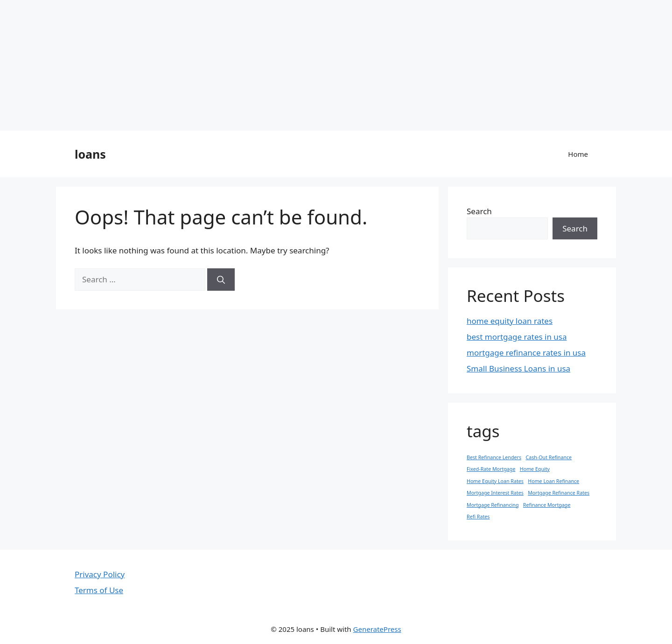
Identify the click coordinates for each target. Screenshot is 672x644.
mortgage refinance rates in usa (526, 353)
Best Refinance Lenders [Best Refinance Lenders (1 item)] (494, 457)
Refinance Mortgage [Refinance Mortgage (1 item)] (547, 505)
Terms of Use (99, 590)
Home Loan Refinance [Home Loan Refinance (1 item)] (553, 481)
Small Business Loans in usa (518, 368)
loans (90, 154)
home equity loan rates (510, 321)
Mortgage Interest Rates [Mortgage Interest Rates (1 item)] (495, 493)
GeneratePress (377, 629)
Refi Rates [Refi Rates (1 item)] (478, 517)
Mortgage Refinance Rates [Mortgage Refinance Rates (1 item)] (559, 493)
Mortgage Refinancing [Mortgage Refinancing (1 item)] (493, 505)
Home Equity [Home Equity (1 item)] (535, 469)
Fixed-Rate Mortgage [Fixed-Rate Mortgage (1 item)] (491, 469)
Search (479, 211)
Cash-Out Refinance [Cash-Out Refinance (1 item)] (549, 457)
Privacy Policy (100, 574)
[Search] (221, 280)
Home (578, 154)
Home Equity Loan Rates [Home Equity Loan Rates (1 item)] (495, 481)
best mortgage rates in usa (517, 337)
